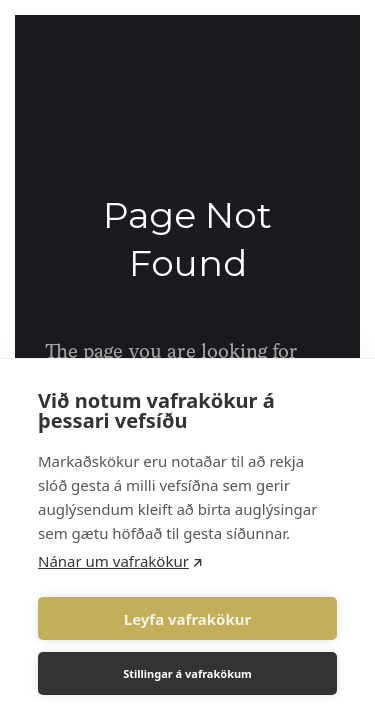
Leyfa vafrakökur (187, 619)
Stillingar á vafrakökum (187, 673)
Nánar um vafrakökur (113, 561)
